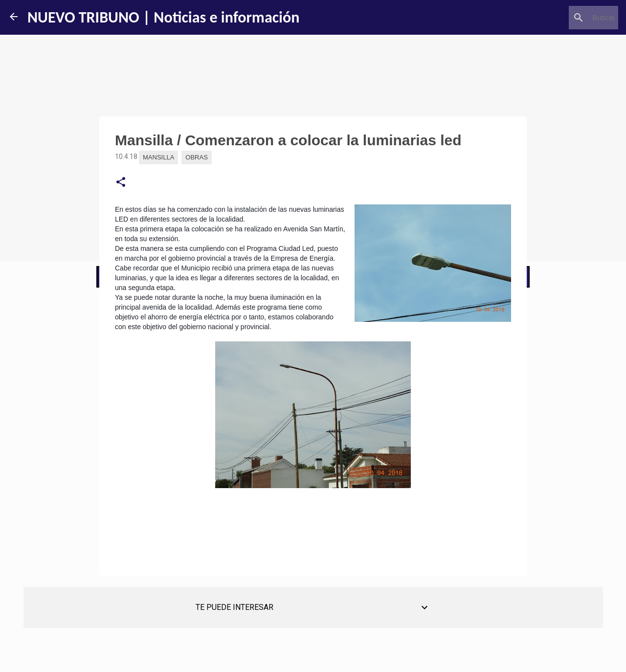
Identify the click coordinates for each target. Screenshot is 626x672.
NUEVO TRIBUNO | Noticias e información (163, 17)
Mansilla (158, 157)
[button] (121, 182)
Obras (197, 157)
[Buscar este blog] (567, 18)
